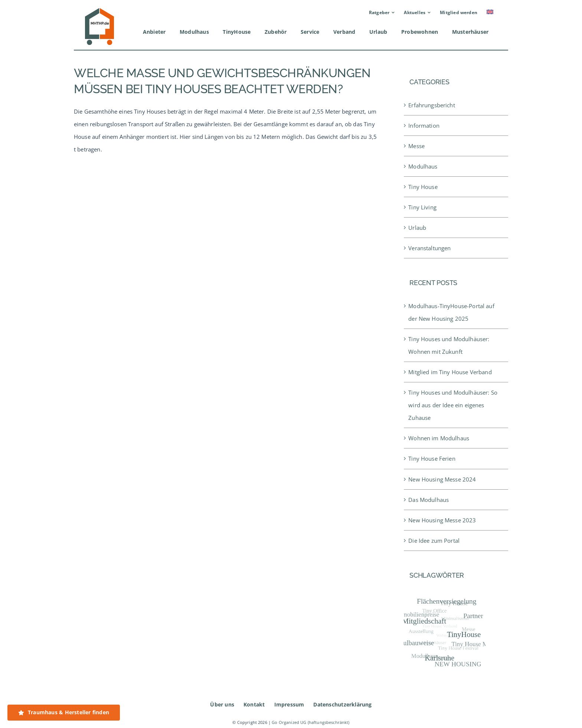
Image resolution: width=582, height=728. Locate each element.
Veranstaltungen (429, 248)
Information (424, 125)
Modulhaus (423, 166)
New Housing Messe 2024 (442, 479)
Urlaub (417, 228)
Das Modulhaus (429, 500)
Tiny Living (422, 207)
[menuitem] (490, 12)
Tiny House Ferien (432, 458)
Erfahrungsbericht (432, 105)
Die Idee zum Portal (434, 541)
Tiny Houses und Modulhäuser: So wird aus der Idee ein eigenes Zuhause (453, 405)
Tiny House (423, 187)
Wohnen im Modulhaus (439, 438)
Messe (416, 146)
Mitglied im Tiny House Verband (450, 372)
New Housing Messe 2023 (442, 520)
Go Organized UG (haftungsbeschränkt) (310, 722)
